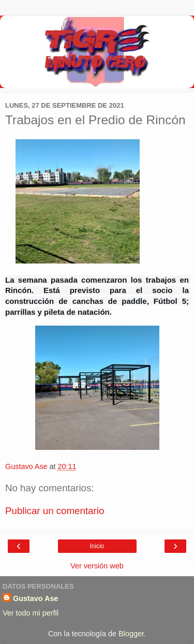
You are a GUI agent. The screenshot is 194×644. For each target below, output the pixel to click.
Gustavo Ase (35, 598)
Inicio (97, 546)
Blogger (131, 634)
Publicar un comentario (55, 511)
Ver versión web (97, 566)
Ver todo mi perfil (31, 613)
